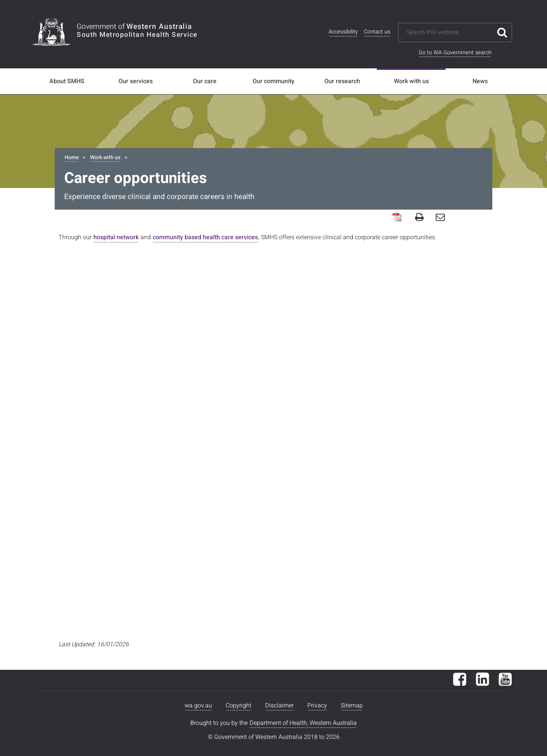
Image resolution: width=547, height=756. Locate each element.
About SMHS (67, 81)
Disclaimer (279, 705)
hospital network (116, 237)
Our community (273, 81)
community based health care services (205, 237)
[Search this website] (449, 32)
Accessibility (343, 32)
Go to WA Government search (455, 53)
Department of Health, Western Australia (303, 723)
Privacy (317, 705)
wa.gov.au (198, 705)
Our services (136, 81)
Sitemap (352, 705)
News (480, 81)
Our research (342, 81)
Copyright (239, 705)
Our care (205, 81)
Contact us (377, 32)
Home (72, 157)
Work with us (411, 81)
